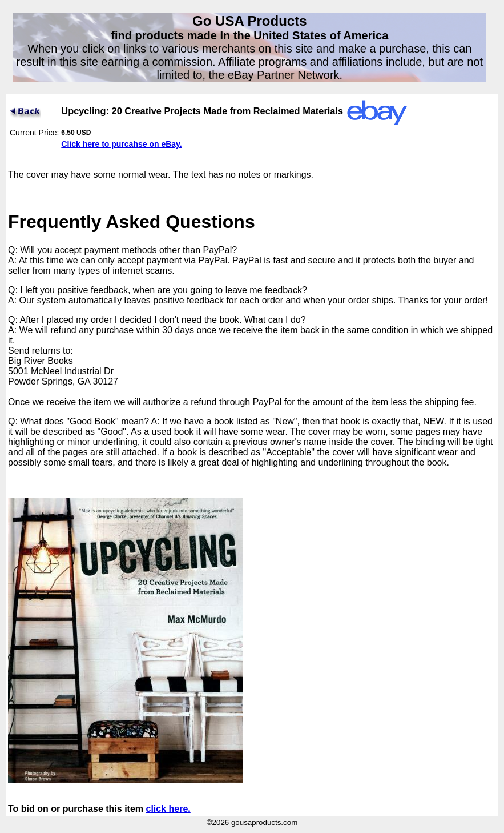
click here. (168, 809)
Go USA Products (249, 21)
